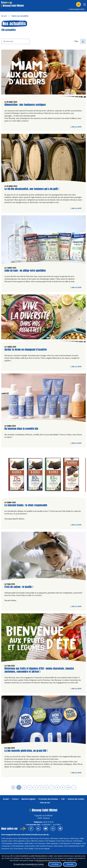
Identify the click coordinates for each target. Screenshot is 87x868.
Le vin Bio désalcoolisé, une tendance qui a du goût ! (32, 189)
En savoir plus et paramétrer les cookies (29, 864)
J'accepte (70, 864)
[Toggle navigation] (85, 5)
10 (68, 787)
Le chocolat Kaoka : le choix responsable (26, 505)
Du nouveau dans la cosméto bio (21, 429)
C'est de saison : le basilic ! (19, 587)
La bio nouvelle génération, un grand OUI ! (26, 751)
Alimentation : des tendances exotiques (25, 105)
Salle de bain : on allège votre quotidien (25, 271)
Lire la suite (77, 127)
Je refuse (55, 864)
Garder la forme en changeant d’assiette (26, 350)
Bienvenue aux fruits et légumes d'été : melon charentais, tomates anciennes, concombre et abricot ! (39, 670)
